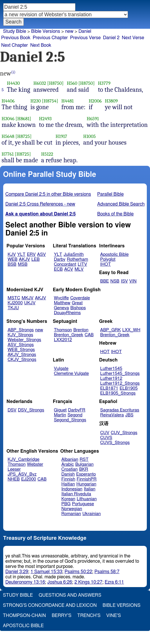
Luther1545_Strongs (120, 374)
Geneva (62, 308)
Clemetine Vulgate (71, 374)
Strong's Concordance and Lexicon (50, 605)
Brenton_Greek (69, 335)
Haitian (68, 484)
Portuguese (83, 504)
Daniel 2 (111, 38)
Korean (68, 499)
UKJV (30, 303)
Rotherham (77, 259)
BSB (12, 264)
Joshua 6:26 (60, 582)
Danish (68, 474)
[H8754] (50, 101)
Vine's (113, 616)
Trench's (89, 616)
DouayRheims (67, 313)
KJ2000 (15, 303)
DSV (12, 410)
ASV (41, 254)
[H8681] (24, 119)
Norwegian (72, 509)
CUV (105, 433)
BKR (84, 469)
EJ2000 (29, 479)
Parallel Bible (110, 194)
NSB (115, 281)
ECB (58, 269)
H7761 (8, 154)
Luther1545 (111, 369)
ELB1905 (129, 388)
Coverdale (80, 298)
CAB (89, 335)
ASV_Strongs (21, 345)
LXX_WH (131, 330)
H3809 (111, 101)
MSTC (14, 298)
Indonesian (72, 489)
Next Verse (133, 38)
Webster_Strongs (24, 340)
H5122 (47, 154)
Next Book (41, 45)
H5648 (8, 136)
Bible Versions (46, 31)
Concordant (65, 264)
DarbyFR (77, 410)
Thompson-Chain (24, 616)
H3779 (104, 83)
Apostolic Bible (23, 626)
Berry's (62, 616)
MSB (22, 264)
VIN (133, 281)
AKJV (24, 259)
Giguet (60, 410)
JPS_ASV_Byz (22, 474)
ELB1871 (109, 388)
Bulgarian (84, 464)
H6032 (40, 83)
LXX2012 (63, 340)
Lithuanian (87, 499)
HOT (105, 352)
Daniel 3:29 (17, 572)
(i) (13, 72)
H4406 (8, 101)
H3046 (8, 119)
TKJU (13, 308)
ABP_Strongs (21, 330)
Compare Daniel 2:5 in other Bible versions (48, 194)
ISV (124, 281)
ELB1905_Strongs (118, 393)
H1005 (90, 136)
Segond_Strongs (70, 420)
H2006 (95, 101)
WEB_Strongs (21, 350)
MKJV (28, 298)
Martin (60, 415)
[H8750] (55, 83)
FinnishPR (87, 479)
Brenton (81, 330)
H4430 (13, 83)
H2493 (45, 119)
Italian (90, 489)
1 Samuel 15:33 (46, 572)
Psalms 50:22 (78, 572)
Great (77, 303)
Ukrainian (92, 514)
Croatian (70, 469)
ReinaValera (112, 415)
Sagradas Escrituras (120, 410)
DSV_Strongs (31, 410)
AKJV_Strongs (22, 355)
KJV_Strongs (20, 335)
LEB (35, 259)
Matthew (62, 303)
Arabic (68, 464)
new (69, 31)
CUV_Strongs (124, 433)
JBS (129, 415)
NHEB (14, 479)
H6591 (93, 119)
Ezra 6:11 (114, 582)
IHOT (105, 264)
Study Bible (15, 31)
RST (84, 459)
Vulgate (61, 369)
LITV (82, 264)
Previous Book (16, 38)
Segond (75, 415)
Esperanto (86, 474)
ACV (69, 269)
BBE (104, 281)
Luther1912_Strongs (120, 383)
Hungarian (86, 484)
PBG (66, 504)
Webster (35, 464)
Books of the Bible (115, 214)
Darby (60, 259)
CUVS (106, 438)
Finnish (68, 479)
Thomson (63, 330)
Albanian (70, 459)
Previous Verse (85, 38)
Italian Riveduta (76, 494)
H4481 (67, 101)
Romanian (71, 514)
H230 (36, 101)
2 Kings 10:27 (88, 582)
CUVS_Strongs (115, 443)
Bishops (78, 308)
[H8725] (24, 136)
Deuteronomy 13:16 (25, 582)
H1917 (62, 136)
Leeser (14, 469)
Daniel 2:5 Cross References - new (40, 204)
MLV (79, 269)
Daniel (85, 31)
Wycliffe (61, 298)
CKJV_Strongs (22, 360)
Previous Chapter (50, 38)
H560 (72, 83)
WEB (12, 259)
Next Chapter (15, 45)
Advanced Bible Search (121, 204)
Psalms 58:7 (107, 572)
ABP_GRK (110, 330)
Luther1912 (111, 378)
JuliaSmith (74, 254)
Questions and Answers (70, 595)
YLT (21, 254)
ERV (31, 254)
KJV (12, 254)
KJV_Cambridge (24, 459)
